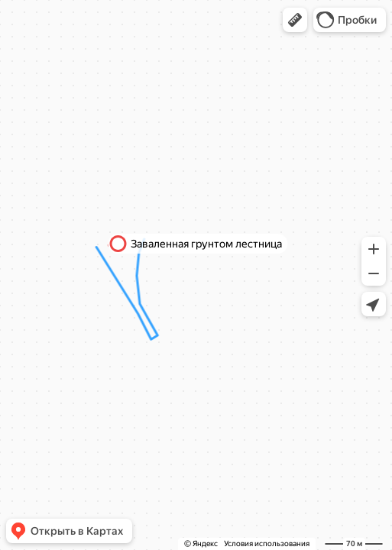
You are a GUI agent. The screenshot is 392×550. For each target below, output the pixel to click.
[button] (295, 20)
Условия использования (267, 544)
